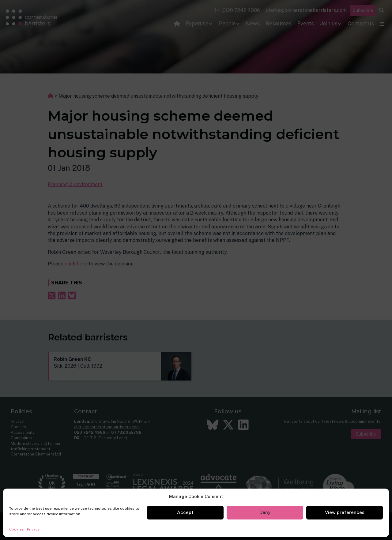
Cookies (17, 529)
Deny (265, 512)
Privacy (33, 529)
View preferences (345, 512)
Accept (185, 512)
